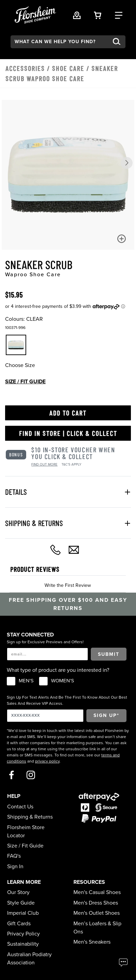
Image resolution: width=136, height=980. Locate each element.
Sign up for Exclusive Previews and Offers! (45, 642)
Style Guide (21, 903)
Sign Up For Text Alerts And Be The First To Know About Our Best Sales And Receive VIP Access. (67, 700)
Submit (109, 654)
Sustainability (23, 944)
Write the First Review (68, 585)
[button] (127, 163)
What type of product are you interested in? (58, 670)
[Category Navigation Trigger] (119, 15)
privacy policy (47, 761)
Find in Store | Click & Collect (68, 433)
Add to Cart (68, 413)
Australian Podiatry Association (29, 959)
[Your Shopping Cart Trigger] (98, 15)
